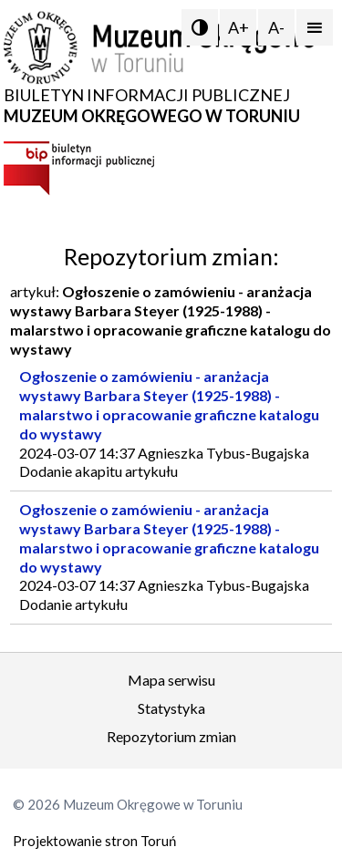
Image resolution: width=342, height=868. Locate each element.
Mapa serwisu (171, 680)
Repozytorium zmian (171, 736)
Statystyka (171, 708)
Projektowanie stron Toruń (94, 841)
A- (276, 27)
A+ (238, 27)
